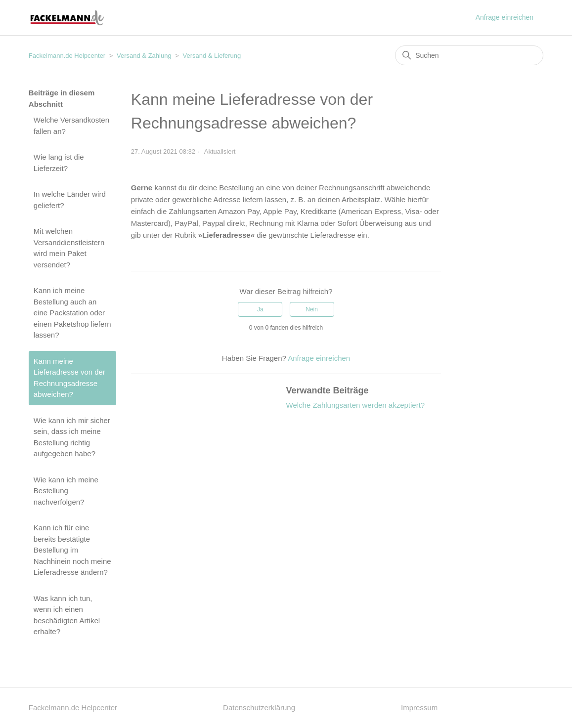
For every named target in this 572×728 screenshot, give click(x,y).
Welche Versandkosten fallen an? (71, 126)
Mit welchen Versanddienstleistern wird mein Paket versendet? (69, 248)
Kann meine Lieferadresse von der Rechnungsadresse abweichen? (69, 378)
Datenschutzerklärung (259, 707)
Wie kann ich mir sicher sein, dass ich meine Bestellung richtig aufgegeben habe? (72, 437)
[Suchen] (469, 55)
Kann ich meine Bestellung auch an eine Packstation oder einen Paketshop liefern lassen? (72, 313)
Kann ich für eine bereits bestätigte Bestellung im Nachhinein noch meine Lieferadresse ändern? (72, 550)
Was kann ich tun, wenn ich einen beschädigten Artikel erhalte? (67, 615)
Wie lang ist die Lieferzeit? (59, 163)
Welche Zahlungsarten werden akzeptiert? (356, 405)
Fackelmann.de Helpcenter (68, 56)
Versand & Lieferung (212, 56)
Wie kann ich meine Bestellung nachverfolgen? (66, 491)
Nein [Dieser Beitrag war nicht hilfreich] (312, 309)
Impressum (419, 707)
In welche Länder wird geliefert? (70, 200)
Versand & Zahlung (144, 56)
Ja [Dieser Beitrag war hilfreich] (260, 309)
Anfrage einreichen (505, 17)
